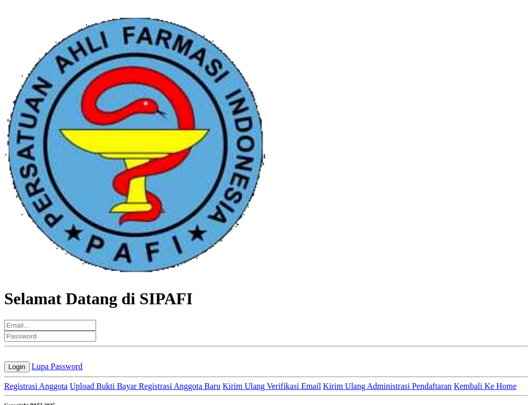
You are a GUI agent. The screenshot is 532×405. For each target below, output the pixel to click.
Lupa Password (57, 366)
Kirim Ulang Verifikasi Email (271, 386)
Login (17, 367)
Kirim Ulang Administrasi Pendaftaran (388, 386)
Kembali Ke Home (485, 386)
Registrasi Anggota (36, 386)
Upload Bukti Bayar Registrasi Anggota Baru (145, 386)
